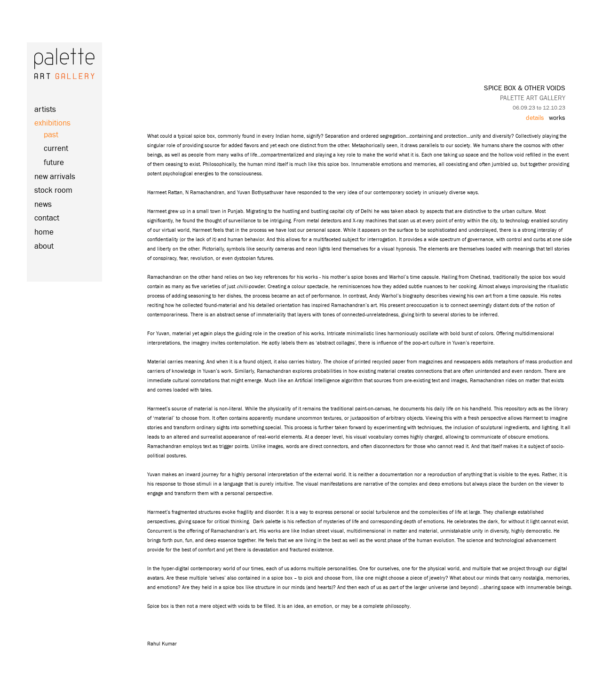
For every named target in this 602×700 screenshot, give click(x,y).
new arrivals (55, 177)
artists (45, 110)
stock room (53, 191)
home (44, 232)
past (51, 135)
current (56, 149)
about (44, 247)
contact (47, 218)
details (535, 118)
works (557, 118)
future (54, 163)
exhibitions (52, 123)
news (43, 205)
